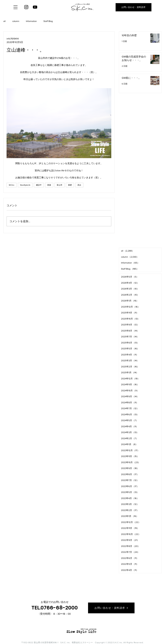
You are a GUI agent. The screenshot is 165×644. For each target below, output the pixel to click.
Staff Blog (48, 21)
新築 (49, 185)
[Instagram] (26, 7)
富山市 (60, 185)
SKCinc (12, 185)
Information (31, 21)
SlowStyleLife (25, 185)
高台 (79, 185)
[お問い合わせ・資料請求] (134, 7)
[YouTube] (35, 7)
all (4, 21)
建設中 (39, 185)
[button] (15, 7)
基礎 (70, 185)
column (16, 21)
